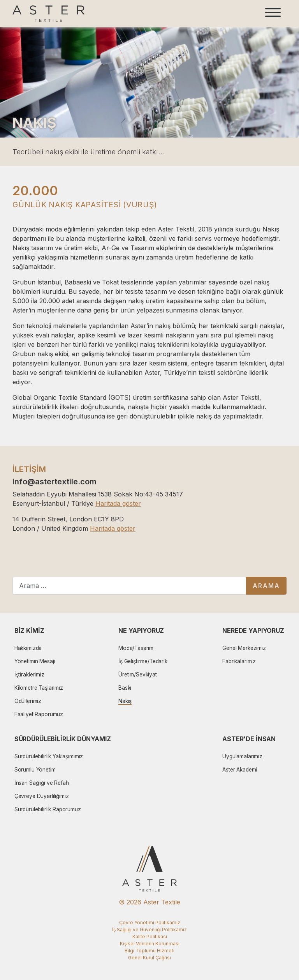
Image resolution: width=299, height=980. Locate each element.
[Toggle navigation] (273, 14)
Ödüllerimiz (28, 701)
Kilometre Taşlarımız (39, 688)
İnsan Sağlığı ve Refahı (42, 783)
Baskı (125, 688)
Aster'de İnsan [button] (249, 739)
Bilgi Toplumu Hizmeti (149, 951)
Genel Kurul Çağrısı (149, 958)
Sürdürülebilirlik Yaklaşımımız (49, 756)
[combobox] (129, 585)
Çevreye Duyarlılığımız (42, 796)
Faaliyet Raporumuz (39, 714)
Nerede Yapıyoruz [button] (253, 630)
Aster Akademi (240, 770)
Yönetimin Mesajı (35, 661)
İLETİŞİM (29, 469)
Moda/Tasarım (136, 648)
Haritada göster (118, 503)
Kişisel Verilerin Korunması (150, 944)
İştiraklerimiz (29, 675)
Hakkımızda (28, 648)
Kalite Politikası (150, 937)
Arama (266, 586)
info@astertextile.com (55, 482)
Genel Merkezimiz (244, 648)
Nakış (125, 701)
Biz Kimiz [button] (29, 630)
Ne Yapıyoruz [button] (141, 630)
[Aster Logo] (48, 14)
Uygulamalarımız (242, 756)
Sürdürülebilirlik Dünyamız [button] (63, 739)
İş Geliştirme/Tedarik (143, 661)
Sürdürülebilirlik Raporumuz (48, 809)
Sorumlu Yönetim (35, 770)
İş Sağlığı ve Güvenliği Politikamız (149, 930)
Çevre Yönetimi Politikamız (150, 923)
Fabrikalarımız (239, 661)
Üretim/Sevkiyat (138, 675)
